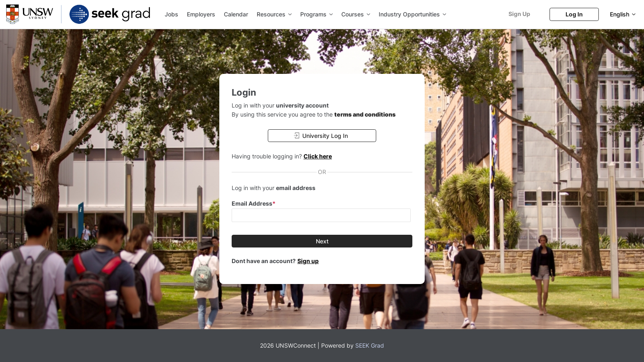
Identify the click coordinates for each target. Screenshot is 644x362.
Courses (356, 14)
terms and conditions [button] (365, 114)
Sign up (308, 261)
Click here (318, 156)
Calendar (236, 14)
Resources (274, 14)
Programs (316, 14)
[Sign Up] (519, 14)
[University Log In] (322, 136)
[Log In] (574, 14)
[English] (623, 14)
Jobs (171, 14)
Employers (201, 14)
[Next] (322, 241)
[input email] (321, 215)
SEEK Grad (370, 345)
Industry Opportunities (412, 14)
